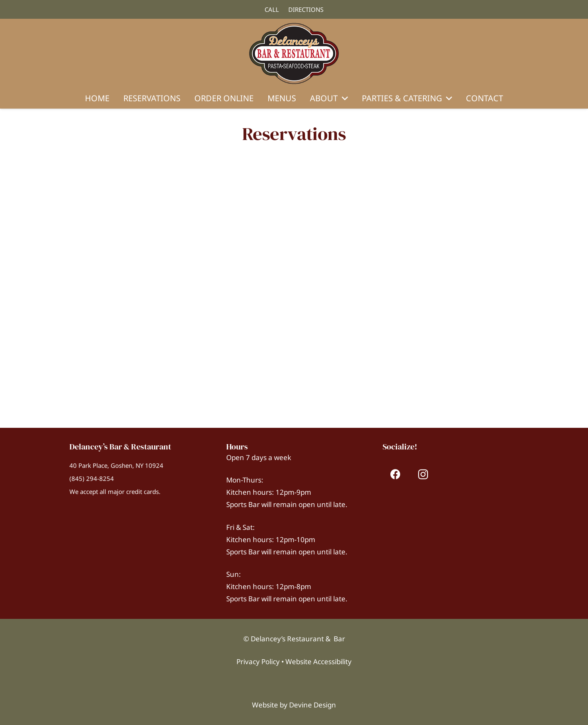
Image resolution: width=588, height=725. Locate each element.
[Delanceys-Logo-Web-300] (294, 53)
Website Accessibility (318, 662)
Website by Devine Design (294, 705)
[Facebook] (395, 475)
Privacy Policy (258, 662)
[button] (343, 98)
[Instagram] (423, 475)
